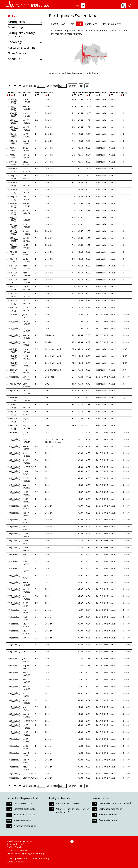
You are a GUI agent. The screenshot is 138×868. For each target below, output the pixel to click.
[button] (18, 5)
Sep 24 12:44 (14, 198)
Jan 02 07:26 (14, 212)
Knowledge (25, 42)
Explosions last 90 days (25, 815)
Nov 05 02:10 (14, 170)
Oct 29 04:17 (14, 163)
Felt (72, 24)
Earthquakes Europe (109, 815)
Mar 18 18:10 (14, 142)
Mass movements (112, 24)
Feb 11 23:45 (14, 399)
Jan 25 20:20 (14, 149)
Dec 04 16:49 (14, 274)
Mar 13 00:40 (14, 108)
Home (14, 16)
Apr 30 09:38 (14, 413)
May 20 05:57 (14, 288)
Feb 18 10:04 (14, 357)
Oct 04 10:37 (14, 309)
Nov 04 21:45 (14, 191)
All (79, 24)
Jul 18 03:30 (16, 384)
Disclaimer (22, 859)
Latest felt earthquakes (25, 809)
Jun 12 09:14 (14, 246)
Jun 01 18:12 (14, 135)
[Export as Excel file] (81, 86)
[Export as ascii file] (87, 86)
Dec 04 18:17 (14, 267)
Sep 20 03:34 (14, 115)
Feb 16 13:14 (14, 350)
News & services (25, 53)
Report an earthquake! (67, 803)
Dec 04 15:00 (14, 281)
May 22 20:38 (14, 121)
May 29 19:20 (14, 128)
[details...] (16, 314)
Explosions (91, 24)
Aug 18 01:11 (14, 427)
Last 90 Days (58, 24)
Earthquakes (25, 22)
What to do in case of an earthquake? (73, 810)
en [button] (83, 6)
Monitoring (25, 27)
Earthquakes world (108, 820)
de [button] (78, 6)
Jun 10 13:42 (14, 260)
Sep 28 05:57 (14, 177)
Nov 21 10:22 (14, 406)
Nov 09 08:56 (14, 253)
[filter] (9, 95)
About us (25, 59)
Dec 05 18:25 (14, 226)
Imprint (10, 859)
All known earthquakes (25, 826)
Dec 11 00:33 (14, 295)
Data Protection (39, 859)
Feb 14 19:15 (14, 364)
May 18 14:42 (14, 156)
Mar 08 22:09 (14, 205)
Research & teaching (25, 48)
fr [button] (88, 6)
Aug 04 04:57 (14, 420)
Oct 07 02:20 (14, 219)
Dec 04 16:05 (14, 232)
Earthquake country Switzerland (25, 35)
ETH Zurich (19, 862)
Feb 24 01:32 (14, 371)
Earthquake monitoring (110, 809)
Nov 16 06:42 (14, 184)
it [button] (93, 6)
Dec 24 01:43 (14, 302)
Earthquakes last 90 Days (26, 803)
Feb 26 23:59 (14, 101)
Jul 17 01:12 (16, 391)
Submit (73, 86)
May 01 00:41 (14, 239)
